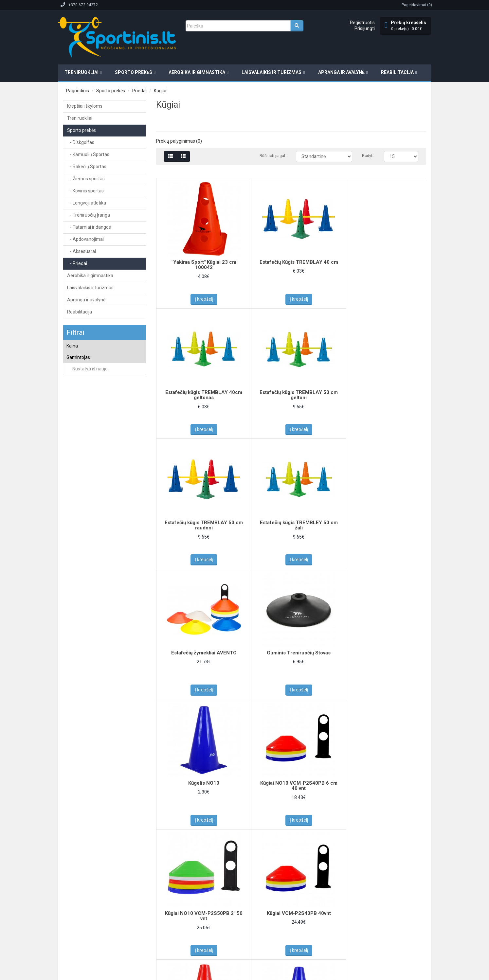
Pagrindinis (78, 91)
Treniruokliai (81, 72)
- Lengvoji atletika (87, 203)
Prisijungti (365, 28)
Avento (78, 389)
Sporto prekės (134, 72)
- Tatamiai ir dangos (89, 227)
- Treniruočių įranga (89, 215)
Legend (79, 406)
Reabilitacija (397, 72)
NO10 (77, 415)
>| (202, 844)
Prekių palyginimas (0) (179, 141)
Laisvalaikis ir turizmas (272, 72)
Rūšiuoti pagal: (273, 156)
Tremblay (80, 424)
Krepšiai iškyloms (85, 106)
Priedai (139, 91)
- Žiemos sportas (86, 179)
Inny (76, 397)
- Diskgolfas (81, 142)
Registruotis (362, 23)
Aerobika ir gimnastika (197, 72)
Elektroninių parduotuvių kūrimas (85, 934)
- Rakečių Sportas (87, 167)
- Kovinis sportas (85, 191)
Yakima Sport (84, 432)
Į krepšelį (201, 299)
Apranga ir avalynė (341, 72)
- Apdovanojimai (85, 239)
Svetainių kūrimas (131, 934)
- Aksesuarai (81, 251)
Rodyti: (368, 156)
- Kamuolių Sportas (88, 154)
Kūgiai (160, 91)
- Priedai (77, 263)
